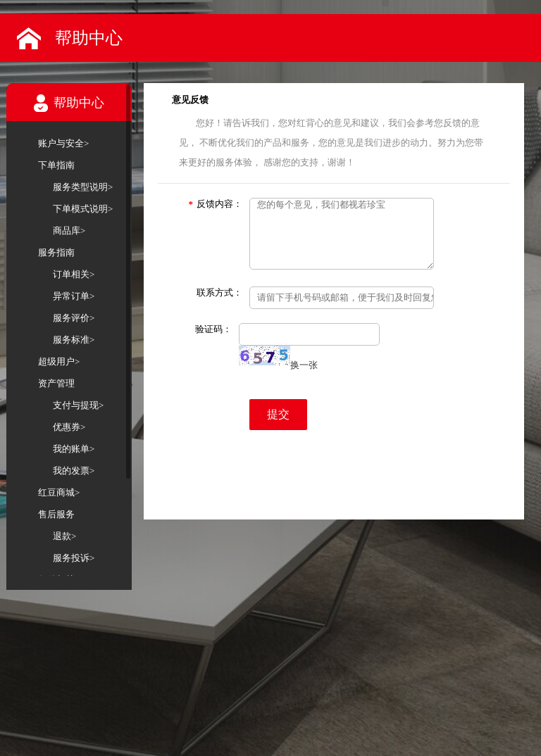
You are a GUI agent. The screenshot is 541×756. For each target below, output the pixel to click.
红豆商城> (59, 492)
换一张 (304, 365)
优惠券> (69, 427)
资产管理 (56, 383)
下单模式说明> (83, 209)
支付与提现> (78, 405)
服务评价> (74, 318)
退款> (64, 536)
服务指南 (56, 252)
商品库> (69, 231)
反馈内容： (216, 204)
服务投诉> (74, 558)
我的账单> (74, 449)
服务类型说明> (83, 187)
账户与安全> (63, 143)
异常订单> (74, 296)
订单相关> (74, 274)
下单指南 (56, 165)
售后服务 (56, 514)
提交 (278, 414)
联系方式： (219, 292)
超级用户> (59, 361)
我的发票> (74, 471)
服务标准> (74, 340)
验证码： (213, 329)
